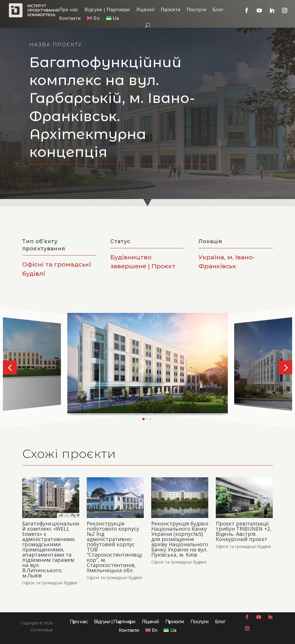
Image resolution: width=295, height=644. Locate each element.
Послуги (197, 10)
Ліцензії (145, 10)
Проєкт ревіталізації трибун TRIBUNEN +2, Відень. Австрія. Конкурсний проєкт (244, 531)
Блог (218, 10)
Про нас (69, 10)
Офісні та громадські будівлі (50, 583)
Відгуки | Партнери (107, 10)
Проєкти (171, 10)
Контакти (70, 19)
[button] (10, 367)
